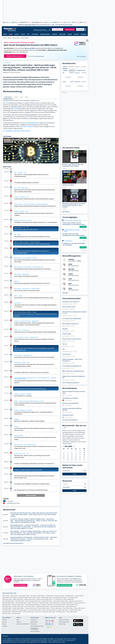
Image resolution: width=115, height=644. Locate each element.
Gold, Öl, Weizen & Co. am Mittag (23, 396)
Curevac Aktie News (56, 608)
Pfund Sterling (18, 289)
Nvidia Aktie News (47, 597)
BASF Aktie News (7, 599)
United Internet (26, 330)
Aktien (5, 34)
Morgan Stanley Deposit (29, 204)
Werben (19, 622)
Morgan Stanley (18, 204)
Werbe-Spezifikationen (23, 624)
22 (72, 457)
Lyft (25, 173)
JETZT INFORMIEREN (21, 585)
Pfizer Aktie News (71, 606)
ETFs (28, 34)
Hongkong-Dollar (35, 289)
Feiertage (66, 293)
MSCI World (23, 22)
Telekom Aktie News (75, 610)
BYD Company (25, 188)
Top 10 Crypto (35, 22)
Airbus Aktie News (79, 603)
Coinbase (17, 197)
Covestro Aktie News (31, 608)
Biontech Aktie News (18, 605)
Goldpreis (17, 220)
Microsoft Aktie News (8, 601)
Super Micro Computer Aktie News (45, 612)
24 (80, 457)
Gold (80, 22)
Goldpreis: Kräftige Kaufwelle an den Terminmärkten (28, 470)
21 (68, 457)
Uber (15, 173)
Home (5, 38)
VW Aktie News (16, 613)
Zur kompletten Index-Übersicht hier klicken (17, 131)
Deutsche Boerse (28, 355)
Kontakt (5, 620)
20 (84, 455)
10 (80, 453)
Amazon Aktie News (30, 599)
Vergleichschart (81, 70)
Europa (16, 97)
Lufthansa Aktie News (67, 603)
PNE (42, 267)
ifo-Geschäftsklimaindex (33, 123)
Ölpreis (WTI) (26, 274)
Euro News (14, 597)
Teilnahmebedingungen (39, 56)
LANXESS (17, 419)
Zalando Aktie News (29, 612)
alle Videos (66, 212)
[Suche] (50, 30)
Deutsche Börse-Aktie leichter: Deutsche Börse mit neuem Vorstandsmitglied (34, 357)
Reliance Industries (24, 242)
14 (68, 455)
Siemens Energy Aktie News (44, 599)
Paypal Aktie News (33, 603)
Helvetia (16, 426)
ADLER (19, 140)
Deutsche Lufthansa (26, 321)
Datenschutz (34, 622)
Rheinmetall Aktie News (60, 597)
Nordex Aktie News (60, 605)
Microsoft (22, 211)
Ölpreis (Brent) (18, 274)
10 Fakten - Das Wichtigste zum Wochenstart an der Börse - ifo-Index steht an (34, 464)
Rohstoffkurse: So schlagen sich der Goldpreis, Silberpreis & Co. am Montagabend (36, 222)
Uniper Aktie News (18, 606)
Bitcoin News (37, 597)
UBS (35, 140)
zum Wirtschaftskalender (70, 420)
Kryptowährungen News (25, 597)
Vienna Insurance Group (30, 445)
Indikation (72, 70)
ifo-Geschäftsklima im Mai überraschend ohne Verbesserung (30, 389)
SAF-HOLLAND (36, 267)
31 (80, 459)
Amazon (16, 211)
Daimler (35, 258)
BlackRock (23, 197)
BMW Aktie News (17, 612)
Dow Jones (77, 73)
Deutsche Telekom (19, 337)
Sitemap (5, 626)
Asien (27, 97)
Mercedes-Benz (28, 140)
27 (64, 459)
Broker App (62, 624)
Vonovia (27, 337)
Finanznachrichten (24, 596)
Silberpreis (23, 220)
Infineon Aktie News (21, 603)
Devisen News (79, 596)
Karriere (5, 622)
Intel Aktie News (7, 608)
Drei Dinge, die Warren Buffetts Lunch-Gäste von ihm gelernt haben (32, 484)
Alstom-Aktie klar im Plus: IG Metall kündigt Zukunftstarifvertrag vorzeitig (34, 298)
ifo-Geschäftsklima (44, 140)
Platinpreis (29, 220)
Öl (73, 22)
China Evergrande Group (43, 378)
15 (72, 455)
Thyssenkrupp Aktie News (33, 605)
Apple (27, 211)
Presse (4, 624)
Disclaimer (34, 624)
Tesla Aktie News (73, 597)
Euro (64, 22)
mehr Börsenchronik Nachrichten (13, 543)
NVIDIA (16, 401)
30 (76, 459)
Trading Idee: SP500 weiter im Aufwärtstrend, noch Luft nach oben (32, 372)
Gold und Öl (8, 142)
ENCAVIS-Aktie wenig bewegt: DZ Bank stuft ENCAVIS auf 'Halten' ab (32, 283)
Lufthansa (17, 321)
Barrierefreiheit (35, 631)
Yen (28, 228)
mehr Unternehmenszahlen (71, 383)
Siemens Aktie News (44, 608)
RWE (15, 235)
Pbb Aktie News (61, 612)
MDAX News (41, 596)
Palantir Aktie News (18, 608)
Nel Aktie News (7, 610)
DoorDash (20, 173)
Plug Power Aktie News (76, 601)
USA (22, 97)
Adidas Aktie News (79, 608)
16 (76, 455)
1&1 (20, 330)
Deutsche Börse (18, 355)
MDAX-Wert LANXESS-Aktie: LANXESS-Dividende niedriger (29, 421)
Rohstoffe (62, 34)
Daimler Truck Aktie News (19, 610)
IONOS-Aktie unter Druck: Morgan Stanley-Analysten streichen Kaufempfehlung (35, 332)
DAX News (34, 596)
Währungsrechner (64, 622)
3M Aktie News (7, 613)
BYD (19, 188)
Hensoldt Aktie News (8, 603)
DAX (4, 22)
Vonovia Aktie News (72, 605)
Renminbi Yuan (26, 289)
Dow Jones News (60, 596)
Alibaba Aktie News (63, 610)
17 (80, 455)
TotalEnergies (18, 363)
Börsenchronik (16, 38)
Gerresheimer (18, 303)
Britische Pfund (18, 228)
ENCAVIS (16, 281)
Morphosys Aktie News (43, 606)
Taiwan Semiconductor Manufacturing (28, 401)
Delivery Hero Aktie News (49, 610)
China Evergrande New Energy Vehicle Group (25, 378)
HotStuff (83, 67)
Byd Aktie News (7, 605)
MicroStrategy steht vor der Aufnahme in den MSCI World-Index (31, 490)
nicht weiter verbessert (27, 127)
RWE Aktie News (44, 603)
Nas (46, 22)
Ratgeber (84, 34)
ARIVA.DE (44, 642)
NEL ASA (13, 140)
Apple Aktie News (47, 601)
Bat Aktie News (7, 612)
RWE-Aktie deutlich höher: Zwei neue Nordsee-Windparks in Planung (32, 237)
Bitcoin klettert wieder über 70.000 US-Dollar (26, 229)
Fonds (23, 34)
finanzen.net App (64, 620)
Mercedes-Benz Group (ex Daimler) (23, 258)
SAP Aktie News (20, 601)
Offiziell (65, 70)
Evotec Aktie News (30, 606)
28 (68, 459)
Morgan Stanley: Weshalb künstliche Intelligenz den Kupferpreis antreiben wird (35, 206)
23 (76, 457)
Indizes (17, 34)
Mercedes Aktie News (47, 605)
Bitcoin (55, 22)
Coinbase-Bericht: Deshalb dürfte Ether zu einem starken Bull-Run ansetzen (34, 199)
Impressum (34, 620)
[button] (58, 29)
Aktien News (14, 596)
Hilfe (18, 620)
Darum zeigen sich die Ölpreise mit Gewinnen (26, 276)
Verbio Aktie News (71, 612)
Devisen (76, 34)
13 (64, 455)
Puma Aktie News (68, 608)
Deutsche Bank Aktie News (33, 601)
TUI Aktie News (58, 599)
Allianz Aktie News (68, 599)
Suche (74, 474)
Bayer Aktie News (18, 599)
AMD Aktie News (7, 606)
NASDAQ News (70, 596)
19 (84, 453)
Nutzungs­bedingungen (37, 626)
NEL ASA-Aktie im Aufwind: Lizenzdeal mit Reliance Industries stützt (32, 244)
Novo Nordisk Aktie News (57, 606)
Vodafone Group (34, 337)
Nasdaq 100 (78, 82)
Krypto (70, 34)
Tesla (16, 188)
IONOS (16, 330)
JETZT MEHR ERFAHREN (64, 585)
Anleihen (55, 34)
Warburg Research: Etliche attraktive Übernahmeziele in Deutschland (32, 269)
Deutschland (8, 97)
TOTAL (24, 363)
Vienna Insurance (19, 445)
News (11, 34)
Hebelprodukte (45, 34)
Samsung (41, 401)
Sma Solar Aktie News (34, 610)
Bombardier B (35, 321)
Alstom (16, 296)
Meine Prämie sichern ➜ (15, 56)
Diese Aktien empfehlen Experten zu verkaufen (26, 183)
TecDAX (16, 109)
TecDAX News (50, 596)
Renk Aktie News (55, 603)
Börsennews (6, 596)
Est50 (13, 22)
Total (28, 363)
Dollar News (6, 597)
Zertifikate (35, 34)
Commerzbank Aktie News (61, 601)
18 (84, 451)
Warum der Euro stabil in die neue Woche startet (27, 291)
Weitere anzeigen (31, 495)
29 (72, 459)
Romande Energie (19, 435)
